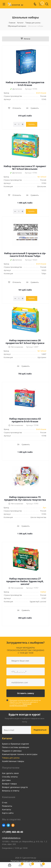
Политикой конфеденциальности (20, 705)
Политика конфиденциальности (26, 861)
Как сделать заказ (10, 773)
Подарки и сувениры (12, 751)
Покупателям (11, 768)
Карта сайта (8, 813)
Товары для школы (11, 758)
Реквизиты (7, 806)
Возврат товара (9, 784)
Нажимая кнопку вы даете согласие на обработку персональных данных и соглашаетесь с (25, 703)
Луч (44, 508)
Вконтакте (4, 825)
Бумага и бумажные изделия (15, 744)
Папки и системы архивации (16, 747)
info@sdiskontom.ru (11, 838)
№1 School (42, 177)
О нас (5, 802)
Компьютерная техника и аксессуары (20, 754)
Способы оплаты (10, 777)
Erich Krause (41, 93)
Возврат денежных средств (15, 787)
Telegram (8, 825)
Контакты (7, 809)
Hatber (43, 592)
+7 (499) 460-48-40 (13, 832)
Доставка (6, 780)
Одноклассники (13, 825)
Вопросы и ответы (11, 791)
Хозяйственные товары (13, 761)
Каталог (7, 738)
